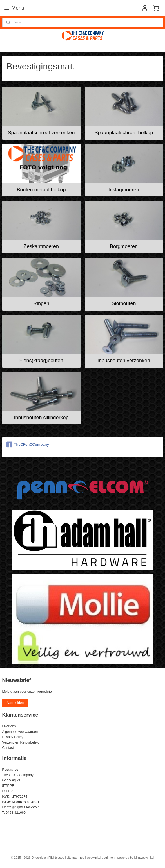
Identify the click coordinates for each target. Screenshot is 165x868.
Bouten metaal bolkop (41, 189)
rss (82, 858)
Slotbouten (124, 303)
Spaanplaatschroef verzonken (41, 133)
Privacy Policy (13, 737)
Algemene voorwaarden (20, 732)
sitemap (72, 858)
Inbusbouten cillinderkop (41, 418)
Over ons (9, 726)
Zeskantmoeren (41, 246)
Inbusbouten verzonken (124, 361)
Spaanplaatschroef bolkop (124, 133)
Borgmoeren (124, 246)
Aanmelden (15, 703)
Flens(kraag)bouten (41, 361)
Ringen (41, 303)
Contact (8, 748)
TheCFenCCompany (28, 445)
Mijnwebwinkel (144, 858)
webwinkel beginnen (101, 858)
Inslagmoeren (124, 189)
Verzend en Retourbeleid (21, 742)
